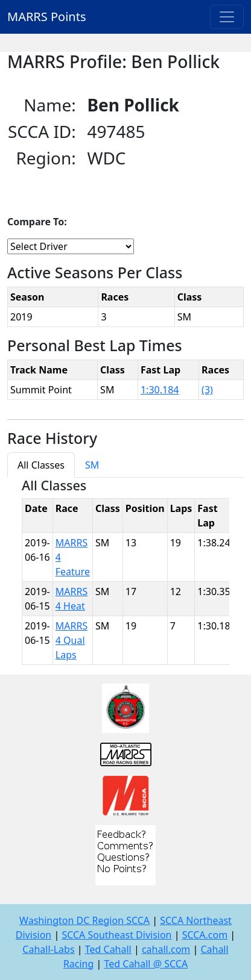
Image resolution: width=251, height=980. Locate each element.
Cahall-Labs (48, 949)
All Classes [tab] (41, 465)
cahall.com (166, 949)
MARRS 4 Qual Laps (71, 640)
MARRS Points (47, 17)
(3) (207, 390)
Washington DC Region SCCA (84, 920)
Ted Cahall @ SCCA (146, 964)
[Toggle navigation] (227, 17)
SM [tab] (92, 465)
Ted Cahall (108, 949)
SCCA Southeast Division (116, 935)
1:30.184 (160, 390)
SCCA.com (205, 935)
